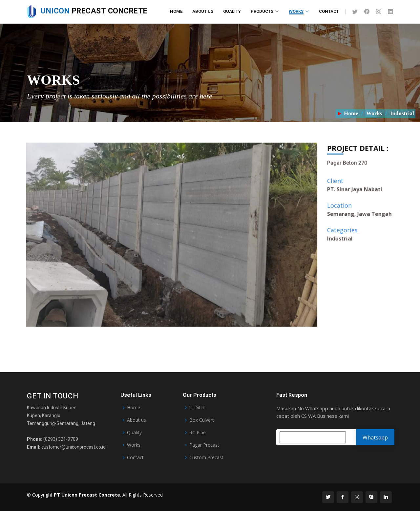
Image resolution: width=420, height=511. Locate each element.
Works (374, 113)
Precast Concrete (87, 11)
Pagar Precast (204, 445)
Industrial (403, 113)
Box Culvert (202, 420)
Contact (329, 11)
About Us (203, 11)
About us (136, 420)
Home (176, 11)
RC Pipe (198, 433)
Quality (232, 11)
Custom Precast (206, 458)
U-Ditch (197, 408)
